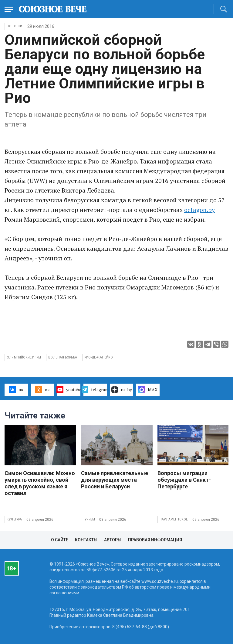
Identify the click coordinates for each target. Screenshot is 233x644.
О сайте (60, 540)
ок (42, 390)
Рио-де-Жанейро (99, 357)
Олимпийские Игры (24, 357)
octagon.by (199, 210)
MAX (148, 390)
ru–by (122, 390)
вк (16, 390)
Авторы (113, 540)
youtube (69, 390)
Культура (14, 519)
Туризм (89, 519)
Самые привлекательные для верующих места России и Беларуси (115, 480)
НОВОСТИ (14, 26)
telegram (95, 390)
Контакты (86, 540)
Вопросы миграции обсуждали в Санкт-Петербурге (184, 480)
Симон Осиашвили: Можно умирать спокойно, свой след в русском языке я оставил (40, 483)
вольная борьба (63, 357)
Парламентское (174, 519)
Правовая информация (155, 540)
